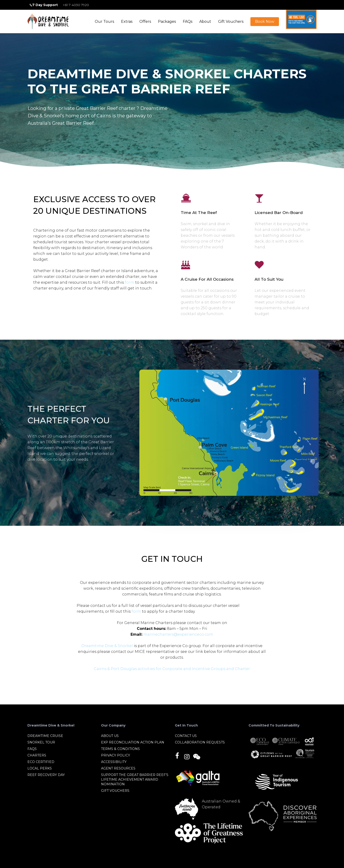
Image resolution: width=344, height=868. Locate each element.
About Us (110, 736)
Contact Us (186, 736)
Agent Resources (118, 768)
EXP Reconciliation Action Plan (133, 742)
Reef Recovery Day (46, 775)
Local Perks (40, 768)
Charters (37, 755)
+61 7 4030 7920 (76, 5)
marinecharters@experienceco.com (178, 634)
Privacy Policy (116, 755)
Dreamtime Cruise (45, 736)
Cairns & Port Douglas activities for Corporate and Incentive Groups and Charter (172, 669)
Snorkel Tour (41, 742)
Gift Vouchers (115, 791)
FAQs (32, 749)
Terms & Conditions (120, 749)
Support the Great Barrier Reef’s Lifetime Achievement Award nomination (135, 779)
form (129, 293)
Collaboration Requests (200, 742)
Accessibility (114, 762)
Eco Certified (41, 762)
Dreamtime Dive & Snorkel (107, 646)
